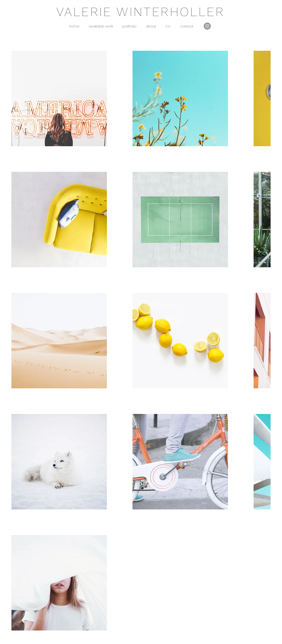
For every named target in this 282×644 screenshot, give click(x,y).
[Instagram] (207, 26)
